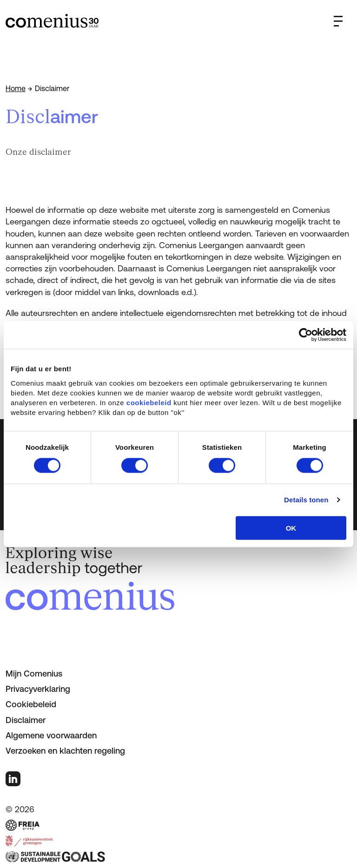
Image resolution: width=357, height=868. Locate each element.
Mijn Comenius (34, 674)
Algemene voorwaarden (51, 735)
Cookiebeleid (31, 704)
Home (16, 88)
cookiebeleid (149, 402)
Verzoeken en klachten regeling (65, 751)
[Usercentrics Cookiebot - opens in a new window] (306, 335)
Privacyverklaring (38, 689)
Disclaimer (26, 720)
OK (291, 528)
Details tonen (306, 500)
